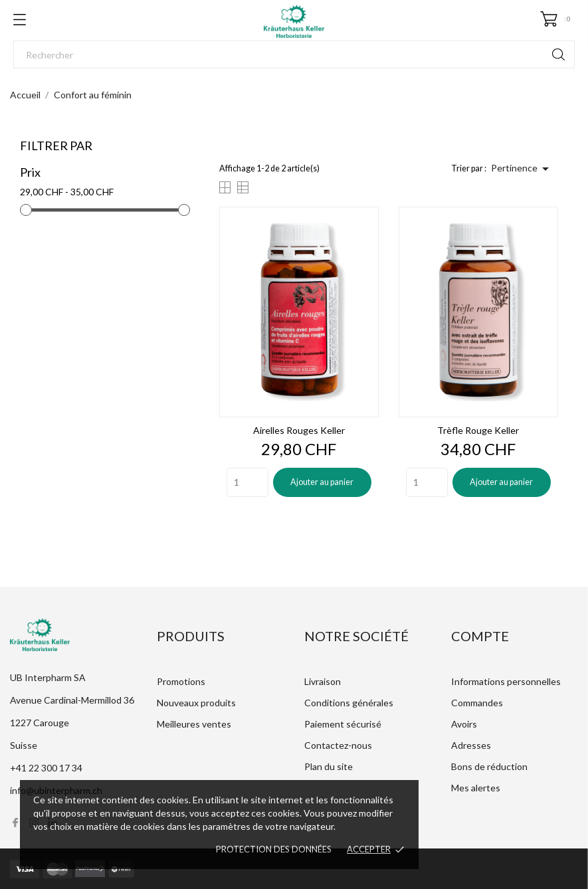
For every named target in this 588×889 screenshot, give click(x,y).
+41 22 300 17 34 (46, 768)
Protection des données (274, 849)
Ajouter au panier (322, 482)
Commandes (477, 703)
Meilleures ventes (194, 724)
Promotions (181, 681)
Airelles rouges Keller (299, 430)
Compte (480, 636)
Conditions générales (349, 703)
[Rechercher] (294, 54)
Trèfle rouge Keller (478, 430)
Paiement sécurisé (343, 724)
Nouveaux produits (196, 703)
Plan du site (329, 766)
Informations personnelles (506, 681)
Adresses (471, 745)
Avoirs (464, 724)
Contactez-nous (338, 745)
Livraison (323, 681)
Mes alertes (476, 788)
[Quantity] (247, 482)
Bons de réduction (489, 766)
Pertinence (522, 169)
